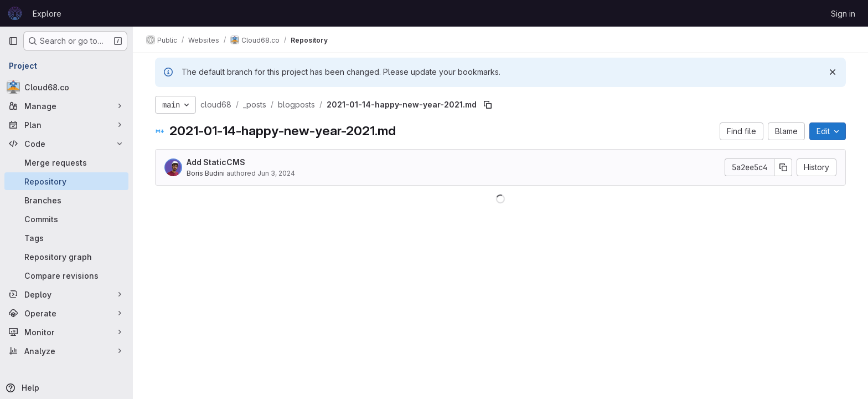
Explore (47, 14)
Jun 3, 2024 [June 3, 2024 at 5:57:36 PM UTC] (276, 173)
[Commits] (66, 219)
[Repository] (66, 181)
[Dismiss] (833, 72)
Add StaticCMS (216, 162)
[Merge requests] (66, 162)
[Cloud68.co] (66, 87)
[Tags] (66, 238)
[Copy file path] (488, 105)
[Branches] (66, 200)
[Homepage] (15, 13)
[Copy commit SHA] (783, 167)
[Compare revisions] (66, 275)
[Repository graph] (66, 257)
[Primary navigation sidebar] (13, 41)
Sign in (843, 14)
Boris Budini (206, 173)
